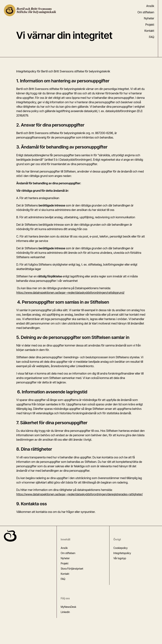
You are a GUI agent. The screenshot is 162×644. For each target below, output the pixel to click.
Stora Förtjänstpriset (72, 569)
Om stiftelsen (146, 12)
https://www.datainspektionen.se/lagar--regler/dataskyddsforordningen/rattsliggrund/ (70, 293)
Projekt (150, 25)
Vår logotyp (120, 558)
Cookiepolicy (120, 548)
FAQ (152, 37)
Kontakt (149, 31)
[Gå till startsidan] (10, 536)
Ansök (150, 6)
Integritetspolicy (122, 553)
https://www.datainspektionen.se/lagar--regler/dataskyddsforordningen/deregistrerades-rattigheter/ (80, 494)
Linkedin (65, 612)
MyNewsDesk (68, 607)
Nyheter (149, 18)
